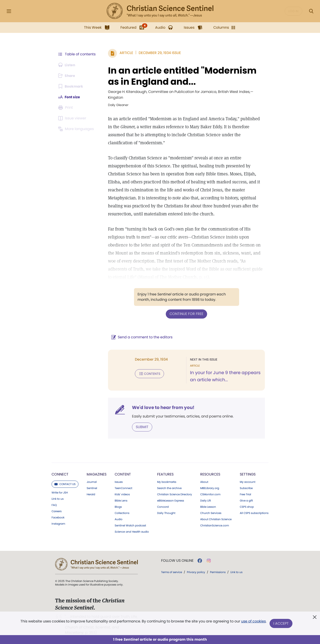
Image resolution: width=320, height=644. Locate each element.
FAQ (54, 505)
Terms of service (172, 572)
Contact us (65, 484)
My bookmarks (167, 482)
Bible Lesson (208, 507)
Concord (163, 507)
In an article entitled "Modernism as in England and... (181, 76)
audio (132, 532)
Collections (122, 513)
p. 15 (183, 277)
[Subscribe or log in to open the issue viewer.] (73, 118)
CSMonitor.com (210, 494)
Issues (119, 482)
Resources (210, 474)
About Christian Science (216, 519)
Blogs (118, 507)
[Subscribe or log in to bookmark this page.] (71, 86)
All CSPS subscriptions (254, 513)
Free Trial (245, 494)
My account (248, 482)
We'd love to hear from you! (162, 407)
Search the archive (169, 488)
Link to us (58, 499)
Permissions (218, 572)
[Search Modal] (311, 11)
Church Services (211, 513)
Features (165, 474)
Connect (60, 474)
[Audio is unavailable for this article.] (67, 65)
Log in (293, 11)
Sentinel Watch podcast (130, 525)
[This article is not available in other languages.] (77, 129)
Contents (149, 373)
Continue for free (186, 314)
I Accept (281, 623)
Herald (91, 494)
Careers (57, 511)
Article (125, 53)
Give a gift (246, 500)
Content (123, 474)
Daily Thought (166, 513)
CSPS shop (247, 507)
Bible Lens (121, 500)
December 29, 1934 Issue (159, 53)
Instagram (58, 524)
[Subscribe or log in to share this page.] (67, 76)
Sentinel (92, 488)
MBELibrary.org (210, 488)
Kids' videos (122, 494)
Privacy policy (196, 572)
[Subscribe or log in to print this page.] (66, 108)
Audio (119, 519)
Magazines (97, 474)
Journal (92, 482)
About (204, 482)
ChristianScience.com (215, 525)
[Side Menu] (9, 11)
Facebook (58, 517)
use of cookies (253, 622)
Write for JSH (60, 492)
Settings (248, 474)
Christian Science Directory (175, 494)
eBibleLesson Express (171, 500)
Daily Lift (206, 500)
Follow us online (177, 560)
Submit (141, 427)
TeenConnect (123, 488)
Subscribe (246, 488)
